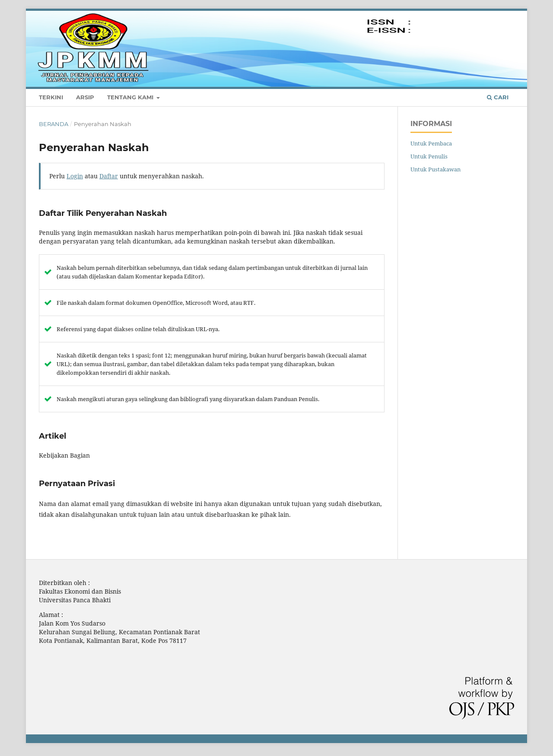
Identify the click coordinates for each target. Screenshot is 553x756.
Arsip (85, 97)
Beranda (54, 124)
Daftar (478, 15)
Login (506, 15)
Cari (498, 97)
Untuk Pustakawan (435, 169)
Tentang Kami (131, 97)
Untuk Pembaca (431, 143)
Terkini (51, 97)
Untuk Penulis (429, 156)
